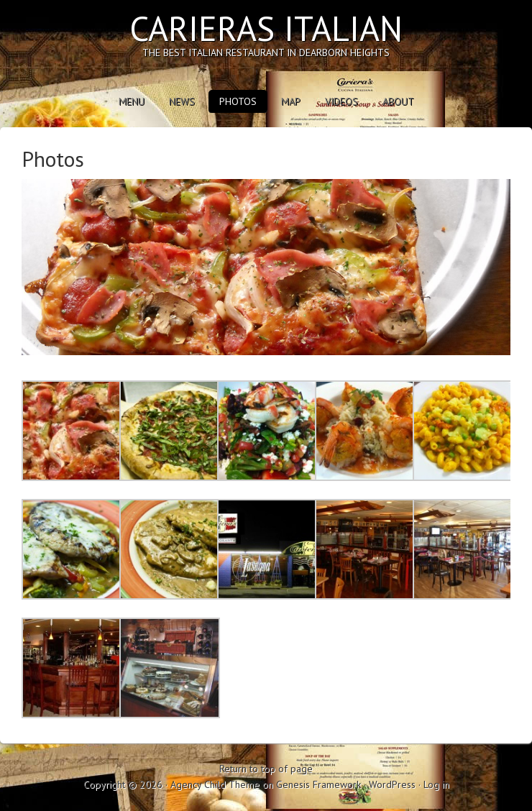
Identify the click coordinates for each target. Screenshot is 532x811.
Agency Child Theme (215, 784)
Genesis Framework (318, 784)
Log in (436, 784)
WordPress (392, 784)
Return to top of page (266, 769)
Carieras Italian (266, 28)
